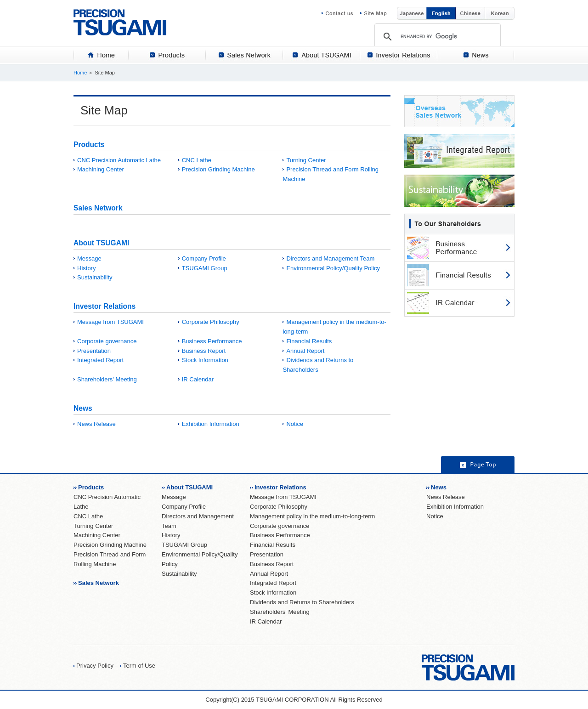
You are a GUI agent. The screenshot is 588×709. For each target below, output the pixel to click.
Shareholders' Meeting (107, 379)
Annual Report (305, 351)
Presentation (94, 351)
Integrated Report (100, 360)
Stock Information (205, 360)
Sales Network (98, 208)
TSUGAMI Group (205, 268)
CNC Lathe (197, 160)
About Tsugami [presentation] (322, 55)
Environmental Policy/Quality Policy (333, 268)
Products (89, 145)
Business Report (204, 351)
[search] (437, 36)
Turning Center (306, 160)
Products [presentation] (167, 55)
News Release (96, 424)
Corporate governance (107, 341)
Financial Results (309, 341)
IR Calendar (198, 379)
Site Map (373, 13)
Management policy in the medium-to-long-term (312, 516)
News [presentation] (476, 55)
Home (80, 73)
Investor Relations (105, 306)
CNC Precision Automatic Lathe (119, 160)
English (441, 13)
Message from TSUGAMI (110, 322)
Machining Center (101, 169)
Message (89, 258)
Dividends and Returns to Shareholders (302, 602)
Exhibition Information (211, 424)
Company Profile (204, 258)
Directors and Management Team (330, 258)
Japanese (412, 13)
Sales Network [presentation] (244, 55)
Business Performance (212, 341)
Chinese (470, 13)
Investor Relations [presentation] (399, 55)
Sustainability (95, 277)
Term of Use (139, 666)
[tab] (101, 55)
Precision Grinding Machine (218, 169)
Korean (500, 13)
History (86, 268)
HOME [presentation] (101, 55)
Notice (295, 424)
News (83, 408)
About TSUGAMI (101, 243)
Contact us (341, 13)
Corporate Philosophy (211, 322)
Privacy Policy (95, 666)
